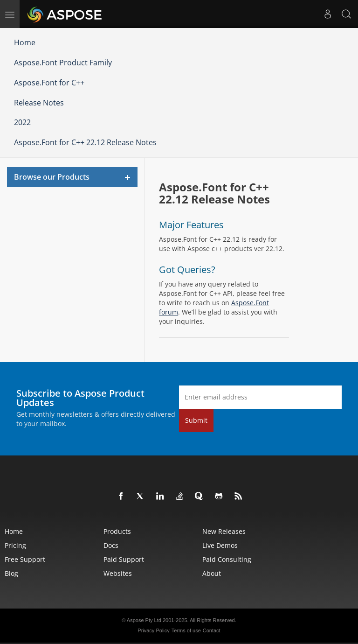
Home (25, 42)
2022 (22, 122)
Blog (11, 573)
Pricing (15, 545)
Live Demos (220, 545)
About (212, 573)
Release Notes (39, 103)
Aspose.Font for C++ (49, 83)
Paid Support (124, 559)
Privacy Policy (153, 630)
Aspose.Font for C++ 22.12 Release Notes (85, 142)
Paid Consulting (227, 559)
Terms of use (186, 630)
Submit (196, 420)
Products (117, 531)
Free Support (25, 559)
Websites (118, 573)
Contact (212, 630)
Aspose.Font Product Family (63, 63)
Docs (111, 545)
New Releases (224, 531)
